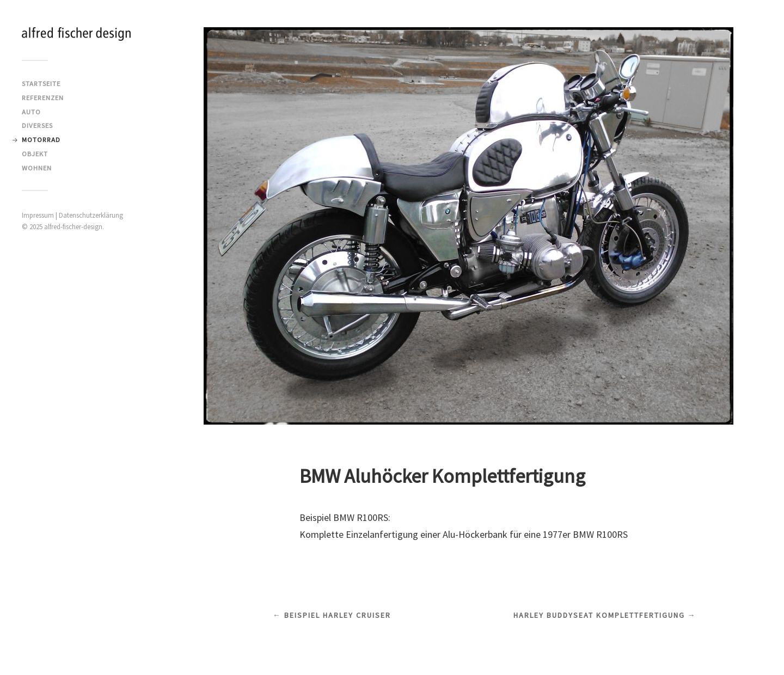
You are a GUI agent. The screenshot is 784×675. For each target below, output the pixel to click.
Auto (31, 112)
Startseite (41, 83)
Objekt (35, 154)
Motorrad (41, 139)
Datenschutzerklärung (91, 215)
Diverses (37, 125)
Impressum (38, 215)
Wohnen (37, 168)
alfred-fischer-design (73, 227)
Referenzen (43, 97)
